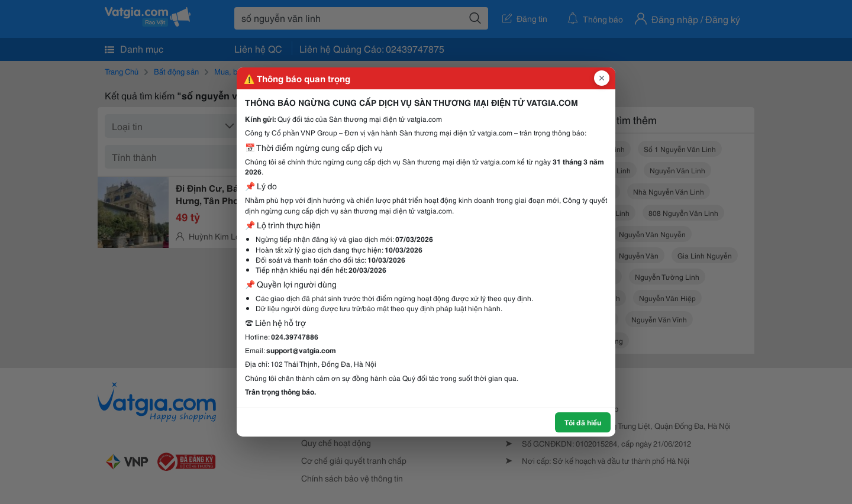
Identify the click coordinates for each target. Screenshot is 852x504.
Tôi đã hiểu (583, 422)
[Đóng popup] (602, 78)
